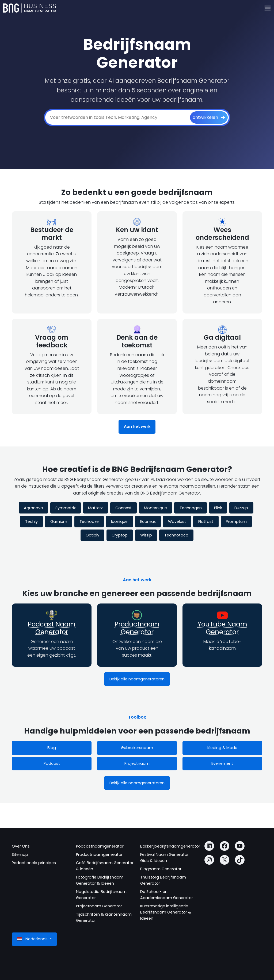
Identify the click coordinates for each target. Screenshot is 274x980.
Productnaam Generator (137, 628)
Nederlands (33, 939)
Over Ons (21, 846)
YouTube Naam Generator (222, 628)
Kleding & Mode (222, 748)
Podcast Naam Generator (52, 628)
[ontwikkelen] (209, 117)
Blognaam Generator (161, 869)
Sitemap (20, 854)
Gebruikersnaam (137, 748)
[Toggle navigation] (267, 8)
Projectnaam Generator (99, 906)
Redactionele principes (34, 863)
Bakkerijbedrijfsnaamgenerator (170, 846)
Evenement (222, 763)
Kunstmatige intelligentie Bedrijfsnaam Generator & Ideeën (166, 912)
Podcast (52, 763)
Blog (52, 748)
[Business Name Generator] (30, 8)
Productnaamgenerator (99, 854)
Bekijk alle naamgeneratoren (137, 679)
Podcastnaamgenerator (100, 846)
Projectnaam (137, 763)
